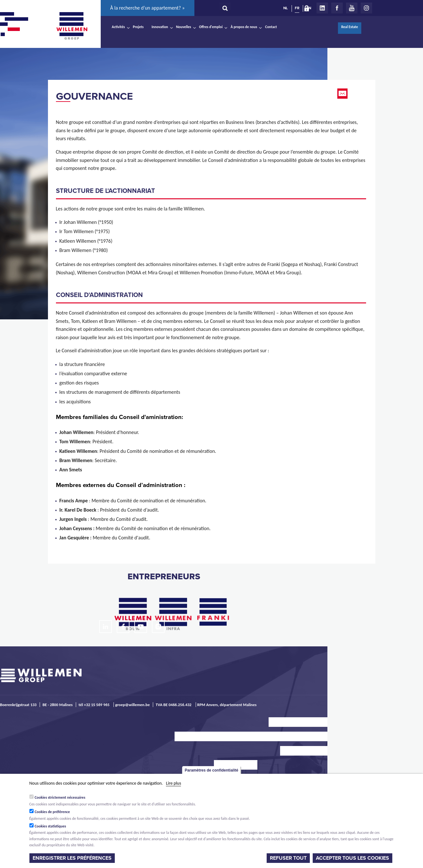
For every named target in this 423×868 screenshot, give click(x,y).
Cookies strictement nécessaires (60, 797)
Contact (271, 27)
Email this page (343, 94)
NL (286, 8)
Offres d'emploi (211, 27)
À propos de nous (244, 27)
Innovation (160, 27)
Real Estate (349, 27)
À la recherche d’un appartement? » (148, 8)
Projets (138, 27)
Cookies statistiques (50, 826)
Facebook (337, 8)
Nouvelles (184, 27)
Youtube (352, 8)
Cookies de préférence (52, 812)
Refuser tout (288, 858)
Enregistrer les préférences (72, 858)
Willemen (72, 26)
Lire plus (173, 783)
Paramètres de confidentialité (212, 770)
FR (297, 8)
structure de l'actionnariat (106, 191)
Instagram (366, 8)
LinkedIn (322, 8)
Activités (118, 27)
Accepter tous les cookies (352, 858)
